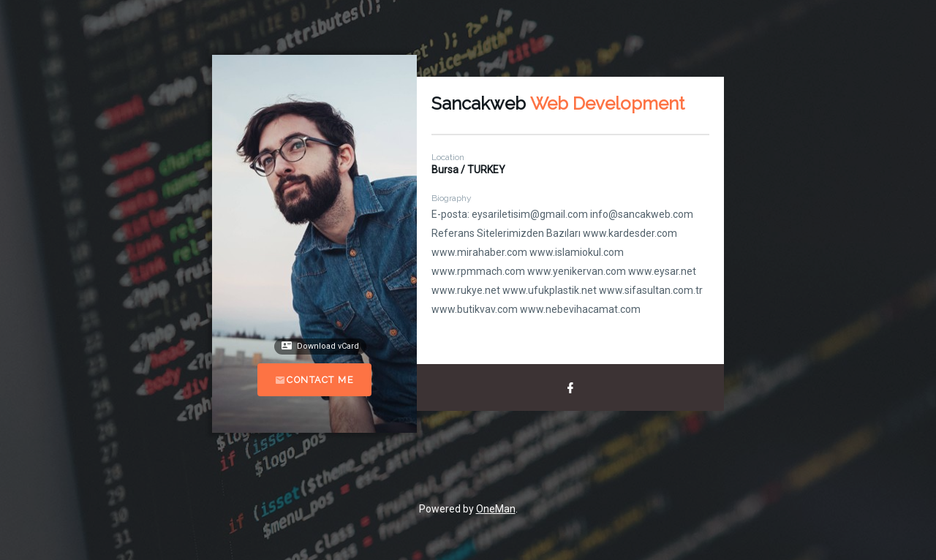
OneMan (496, 509)
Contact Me (315, 380)
